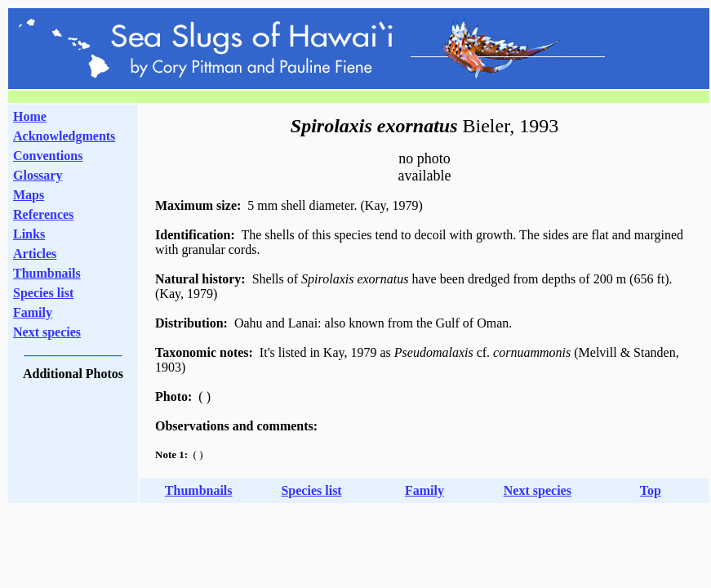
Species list (43, 293)
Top (651, 490)
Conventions (48, 156)
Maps (29, 195)
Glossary (38, 175)
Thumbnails (47, 273)
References (43, 214)
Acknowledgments (64, 136)
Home (30, 116)
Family (33, 312)
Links (29, 234)
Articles (35, 254)
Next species (47, 332)
